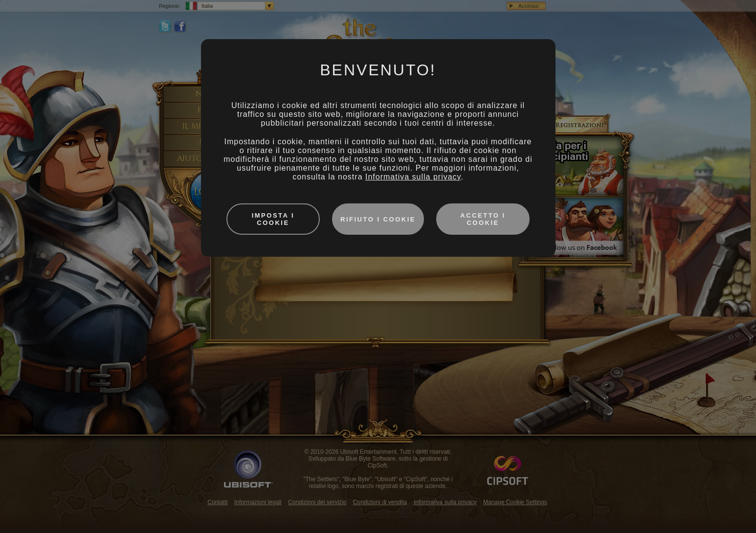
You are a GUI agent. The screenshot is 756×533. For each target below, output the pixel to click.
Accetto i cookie (483, 219)
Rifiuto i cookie (378, 219)
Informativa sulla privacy (413, 177)
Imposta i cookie (273, 219)
